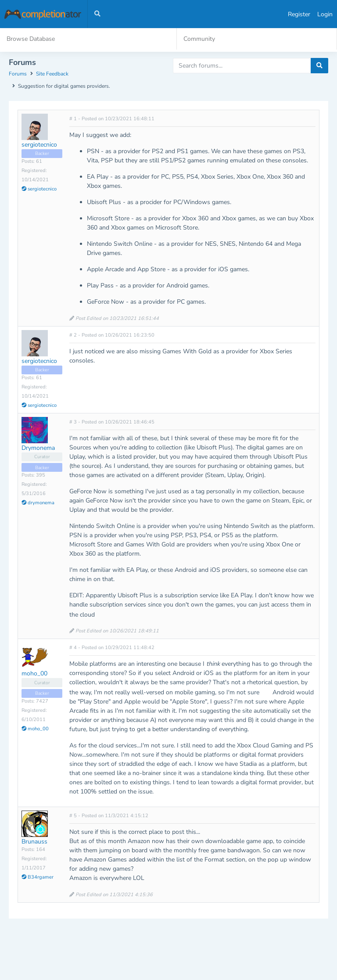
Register (299, 14)
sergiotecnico (39, 145)
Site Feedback (52, 74)
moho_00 (34, 673)
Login (325, 14)
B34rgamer (38, 877)
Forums (18, 74)
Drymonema (38, 448)
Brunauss (34, 842)
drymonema (38, 503)
